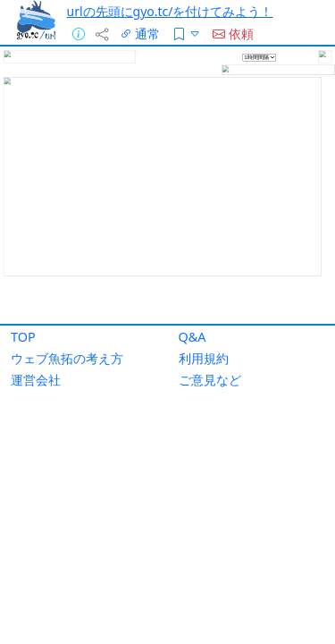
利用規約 (204, 358)
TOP (23, 337)
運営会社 (36, 380)
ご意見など (210, 380)
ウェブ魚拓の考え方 (67, 358)
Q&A (193, 337)
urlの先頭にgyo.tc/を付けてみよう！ (170, 11)
